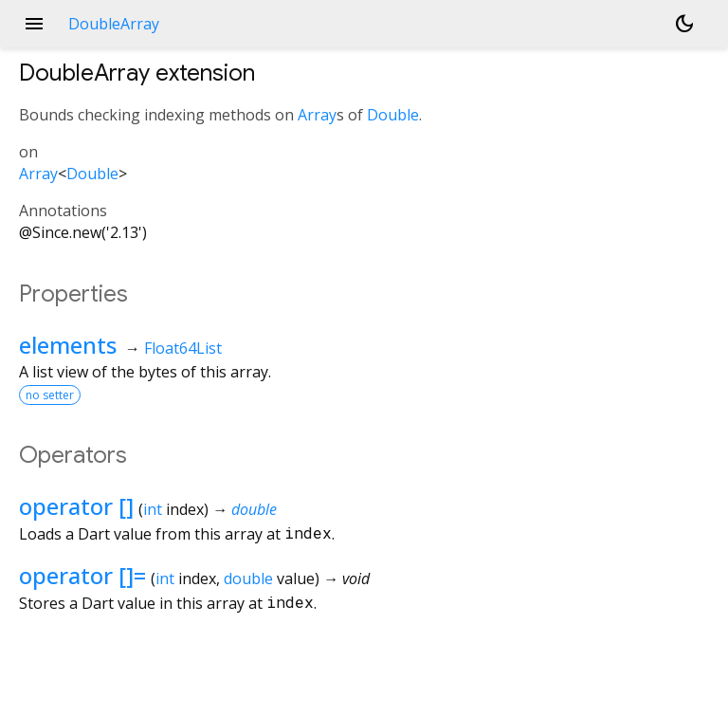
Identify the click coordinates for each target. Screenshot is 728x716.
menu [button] (34, 24)
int (153, 509)
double (254, 509)
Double (393, 115)
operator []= (82, 575)
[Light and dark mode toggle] (684, 24)
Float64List (183, 348)
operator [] (76, 506)
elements (68, 345)
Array (317, 115)
